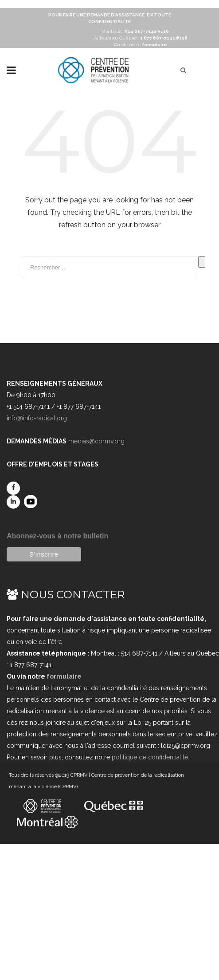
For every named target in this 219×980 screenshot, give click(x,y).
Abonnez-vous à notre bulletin (57, 536)
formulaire (64, 676)
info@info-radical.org (37, 418)
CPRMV (79, 775)
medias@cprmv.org (96, 441)
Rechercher (202, 262)
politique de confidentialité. (151, 757)
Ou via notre (141, 45)
